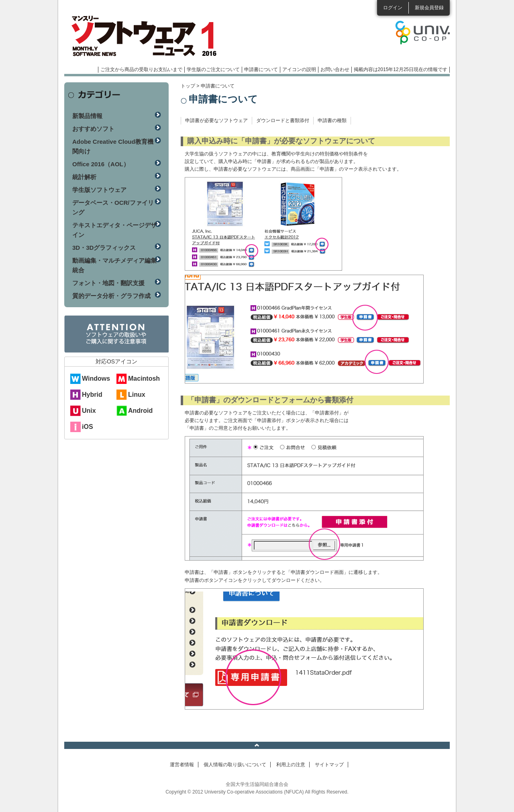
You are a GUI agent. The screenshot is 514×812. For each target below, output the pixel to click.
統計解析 (84, 177)
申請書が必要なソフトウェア (216, 120)
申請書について (261, 69)
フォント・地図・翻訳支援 (108, 283)
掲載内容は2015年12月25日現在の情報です (401, 69)
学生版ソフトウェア (99, 190)
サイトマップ (329, 765)
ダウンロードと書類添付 (283, 120)
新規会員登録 (429, 8)
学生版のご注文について (213, 69)
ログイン (393, 8)
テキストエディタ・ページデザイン (114, 230)
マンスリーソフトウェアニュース (149, 36)
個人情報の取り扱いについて (235, 765)
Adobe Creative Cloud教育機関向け (113, 146)
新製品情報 (87, 116)
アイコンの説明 (299, 69)
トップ (188, 86)
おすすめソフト (93, 129)
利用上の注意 (291, 765)
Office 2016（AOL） (101, 164)
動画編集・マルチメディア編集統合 (114, 265)
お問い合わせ (335, 69)
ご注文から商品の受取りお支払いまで (141, 69)
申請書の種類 (332, 120)
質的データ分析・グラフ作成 (111, 296)
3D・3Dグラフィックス (104, 248)
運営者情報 (182, 765)
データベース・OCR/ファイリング (113, 207)
